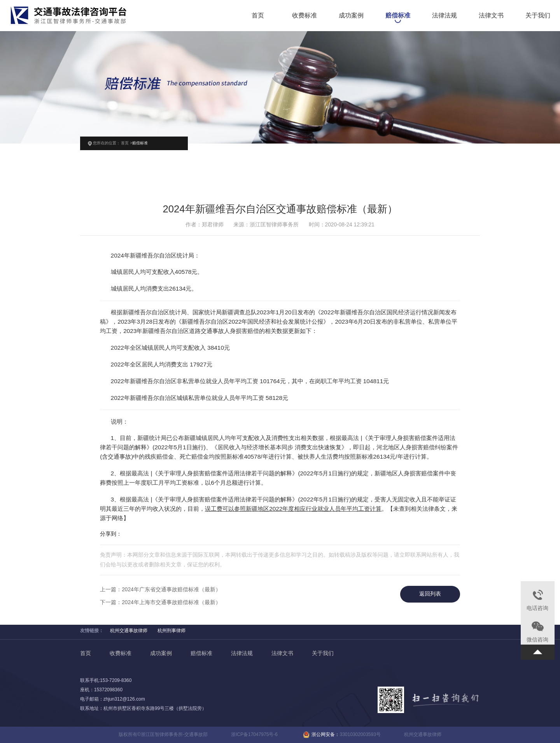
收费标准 (304, 16)
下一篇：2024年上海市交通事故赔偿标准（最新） (160, 602)
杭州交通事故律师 (129, 631)
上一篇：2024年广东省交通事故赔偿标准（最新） (160, 590)
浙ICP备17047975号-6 (254, 734)
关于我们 (538, 16)
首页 (258, 16)
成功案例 (351, 16)
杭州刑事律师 (171, 631)
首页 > (127, 143)
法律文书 (491, 16)
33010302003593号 (360, 734)
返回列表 (430, 594)
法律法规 (444, 16)
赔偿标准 (398, 16)
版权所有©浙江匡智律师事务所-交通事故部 (163, 734)
